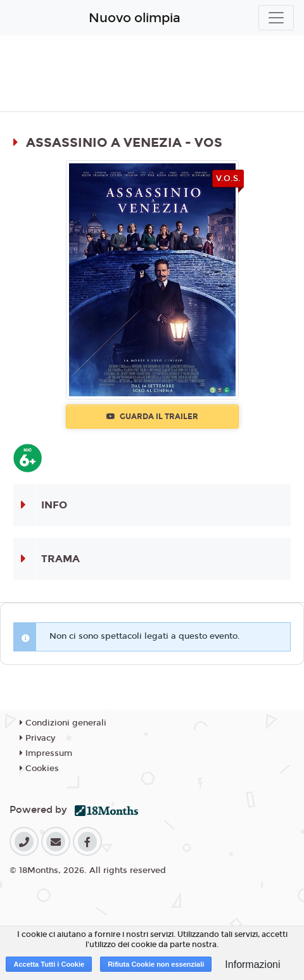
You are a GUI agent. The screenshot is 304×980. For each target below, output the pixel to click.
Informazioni (252, 964)
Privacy (37, 738)
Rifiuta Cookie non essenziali (156, 964)
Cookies (39, 769)
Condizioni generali (63, 723)
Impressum (46, 753)
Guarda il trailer (152, 417)
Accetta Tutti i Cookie (49, 964)
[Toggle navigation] (276, 18)
